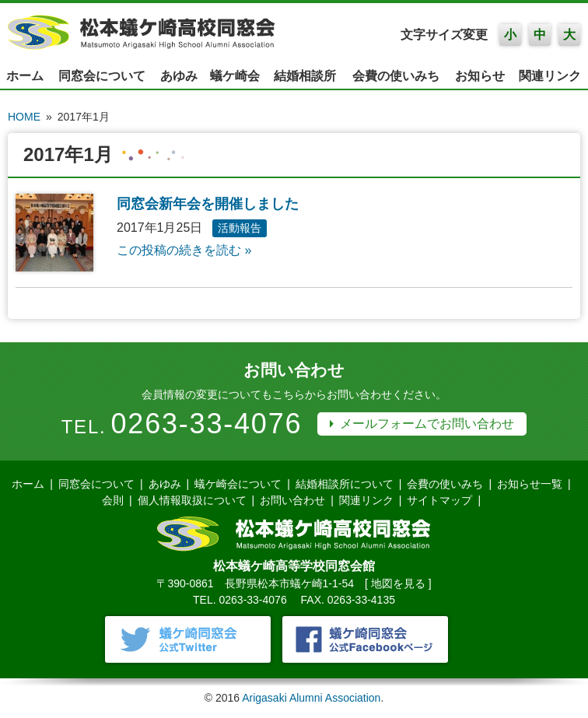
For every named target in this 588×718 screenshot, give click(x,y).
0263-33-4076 (207, 424)
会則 (113, 500)
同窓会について (102, 76)
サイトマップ (439, 500)
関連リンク (550, 76)
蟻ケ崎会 (235, 76)
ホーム (25, 76)
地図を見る (398, 583)
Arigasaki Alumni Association (311, 698)
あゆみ (179, 76)
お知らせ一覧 (530, 484)
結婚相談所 (305, 76)
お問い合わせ (292, 500)
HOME (24, 117)
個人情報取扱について (192, 500)
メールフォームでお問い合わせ (427, 424)
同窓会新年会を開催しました (208, 204)
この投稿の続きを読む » (184, 250)
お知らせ (480, 76)
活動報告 (240, 228)
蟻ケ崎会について (238, 484)
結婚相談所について (345, 484)
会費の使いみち (396, 76)
